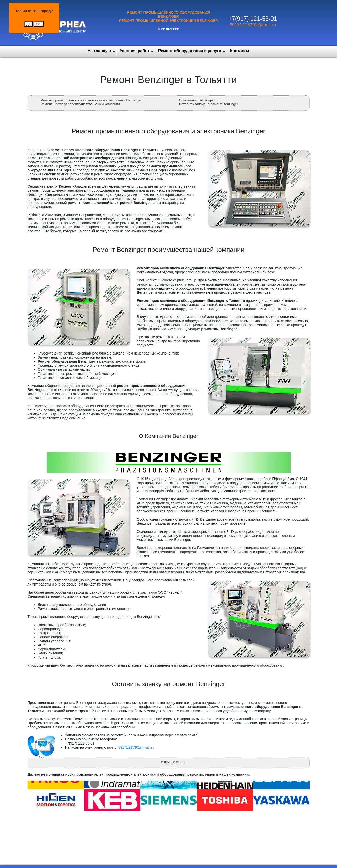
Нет (39, 24)
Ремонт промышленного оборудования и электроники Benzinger (91, 100)
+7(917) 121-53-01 (253, 19)
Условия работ (135, 51)
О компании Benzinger (196, 100)
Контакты (240, 51)
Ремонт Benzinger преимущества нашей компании (80, 104)
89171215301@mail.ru (253, 25)
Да (29, 24)
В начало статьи (174, 762)
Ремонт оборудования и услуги (190, 51)
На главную (99, 51)
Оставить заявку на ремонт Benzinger (209, 104)
